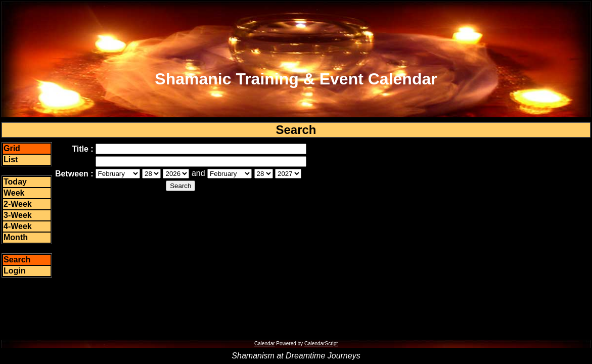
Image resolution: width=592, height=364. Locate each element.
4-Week (18, 226)
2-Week (18, 204)
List (11, 160)
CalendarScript (321, 344)
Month (16, 237)
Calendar (265, 344)
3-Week (18, 215)
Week (14, 193)
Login (15, 271)
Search (17, 260)
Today (15, 182)
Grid (12, 148)
